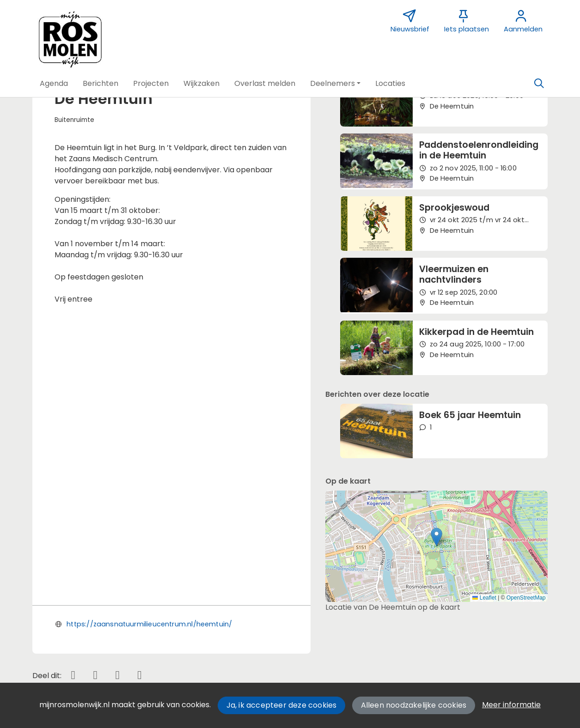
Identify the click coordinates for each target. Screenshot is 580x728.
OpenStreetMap (526, 598)
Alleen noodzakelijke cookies (414, 705)
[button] (54, 84)
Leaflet (484, 598)
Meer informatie (511, 705)
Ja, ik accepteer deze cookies (282, 705)
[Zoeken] (539, 84)
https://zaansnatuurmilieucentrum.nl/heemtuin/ (149, 401)
